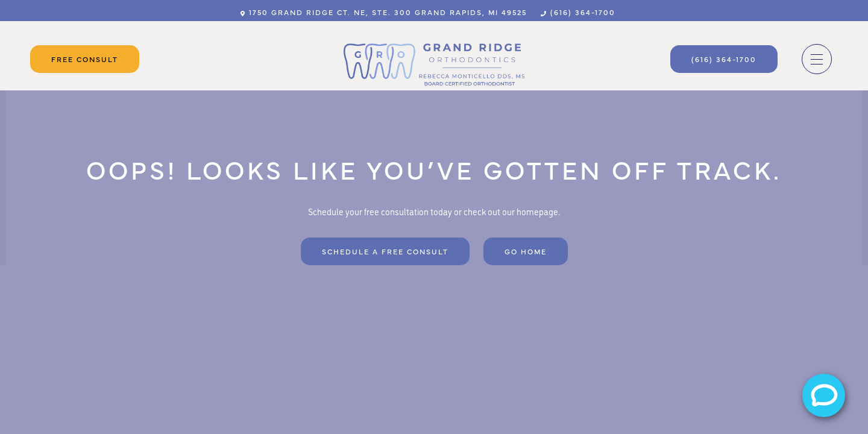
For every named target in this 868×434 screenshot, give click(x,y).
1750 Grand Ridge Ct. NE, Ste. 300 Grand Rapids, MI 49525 (384, 12)
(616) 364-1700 (578, 12)
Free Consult (85, 59)
